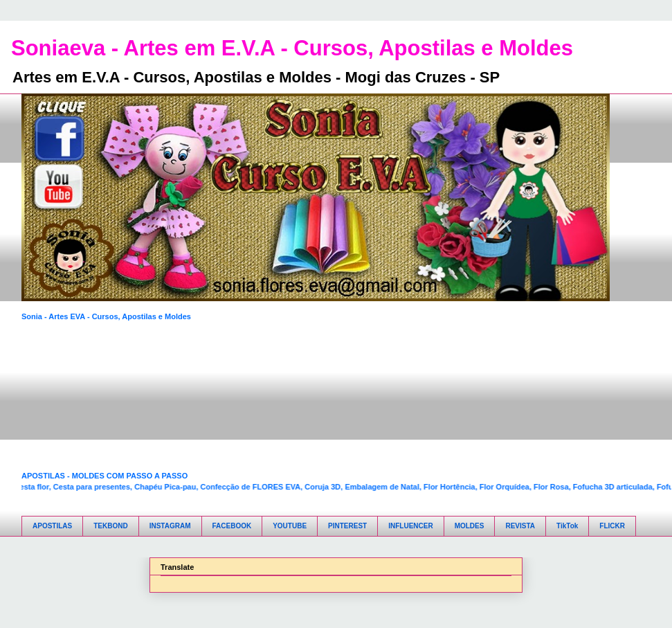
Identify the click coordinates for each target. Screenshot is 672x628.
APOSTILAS (52, 526)
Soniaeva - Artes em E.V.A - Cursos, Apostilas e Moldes (292, 48)
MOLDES (470, 526)
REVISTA (520, 526)
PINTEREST (347, 526)
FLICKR (612, 526)
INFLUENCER (410, 526)
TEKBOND (110, 526)
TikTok (567, 526)
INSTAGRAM (170, 526)
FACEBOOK (232, 526)
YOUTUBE (290, 526)
